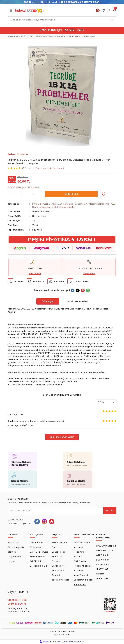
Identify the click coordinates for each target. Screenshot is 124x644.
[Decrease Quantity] (11, 194)
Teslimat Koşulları (61, 580)
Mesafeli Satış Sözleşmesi (37, 545)
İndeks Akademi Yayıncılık (82, 545)
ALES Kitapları (103, 564)
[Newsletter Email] (62, 511)
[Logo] (30, 10)
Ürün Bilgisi (48, 301)
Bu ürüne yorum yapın (62, 437)
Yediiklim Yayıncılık (83, 580)
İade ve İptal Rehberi (58, 573)
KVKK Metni (35, 561)
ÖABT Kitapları (103, 555)
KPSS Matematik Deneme (45, 204)
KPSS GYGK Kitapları (106, 546)
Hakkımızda (14, 543)
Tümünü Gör (80, 584)
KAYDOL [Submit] (110, 510)
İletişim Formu (15, 557)
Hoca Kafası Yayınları (80, 554)
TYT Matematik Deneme (97, 204)
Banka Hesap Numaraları (59, 554)
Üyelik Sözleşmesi (39, 552)
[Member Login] (103, 10)
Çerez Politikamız (38, 566)
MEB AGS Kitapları (105, 550)
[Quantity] (22, 194)
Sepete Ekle (71, 194)
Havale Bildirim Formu (59, 545)
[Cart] (115, 10)
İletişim (11, 561)
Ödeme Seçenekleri (58, 564)
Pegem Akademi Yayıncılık (83, 568)
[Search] (62, 20)
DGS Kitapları (103, 560)
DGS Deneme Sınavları (64, 207)
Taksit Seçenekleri (77, 301)
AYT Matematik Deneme (71, 204)
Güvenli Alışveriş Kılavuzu (16, 550)
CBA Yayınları (80, 561)
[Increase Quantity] (33, 194)
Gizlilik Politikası (37, 557)
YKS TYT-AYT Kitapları (102, 571)
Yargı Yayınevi (81, 575)
